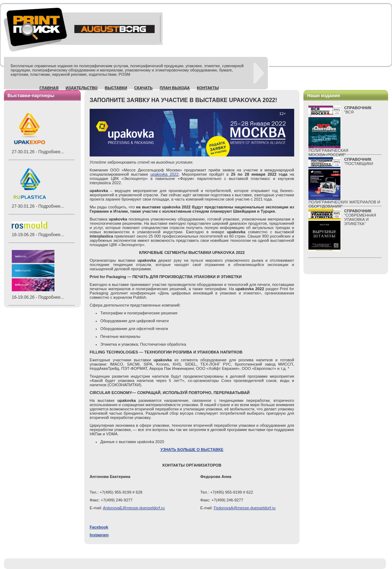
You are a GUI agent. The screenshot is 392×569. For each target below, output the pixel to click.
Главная (49, 88)
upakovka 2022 (165, 174)
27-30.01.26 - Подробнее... (38, 152)
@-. (245, 508)
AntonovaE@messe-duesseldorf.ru (134, 508)
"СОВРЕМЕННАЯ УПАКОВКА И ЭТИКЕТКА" (360, 217)
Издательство (81, 88)
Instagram (99, 535)
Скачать (143, 88)
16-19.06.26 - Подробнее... (38, 235)
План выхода (175, 88)
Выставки (116, 88)
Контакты (208, 88)
